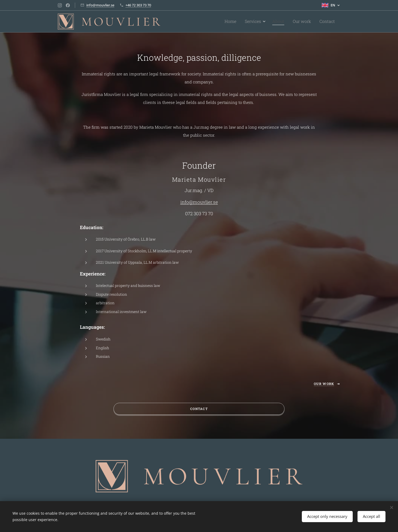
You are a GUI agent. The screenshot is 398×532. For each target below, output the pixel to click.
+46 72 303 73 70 (138, 5)
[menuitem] (240, 22)
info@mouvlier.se (100, 5)
